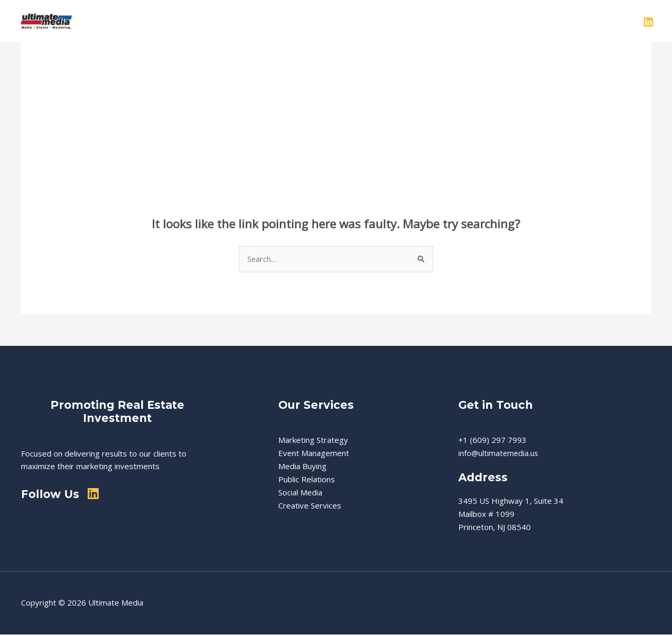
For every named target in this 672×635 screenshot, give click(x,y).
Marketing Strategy (313, 440)
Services (360, 21)
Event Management (314, 453)
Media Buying (302, 467)
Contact (549, 21)
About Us (308, 21)
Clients (507, 21)
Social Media (300, 492)
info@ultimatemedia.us (499, 453)
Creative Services (310, 505)
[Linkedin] (648, 22)
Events (467, 21)
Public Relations (307, 480)
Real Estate (417, 21)
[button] (376, 21)
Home (264, 21)
